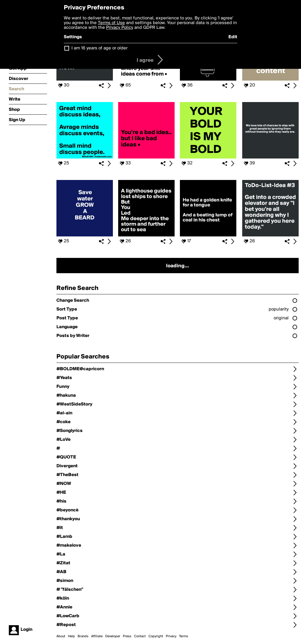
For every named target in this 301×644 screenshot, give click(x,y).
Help (71, 636)
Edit (233, 37)
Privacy (171, 636)
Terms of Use (111, 23)
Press (127, 636)
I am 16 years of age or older (100, 48)
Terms (184, 636)
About (61, 636)
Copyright (156, 636)
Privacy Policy (120, 28)
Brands (83, 636)
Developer (113, 636)
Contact (140, 636)
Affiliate (97, 636)
